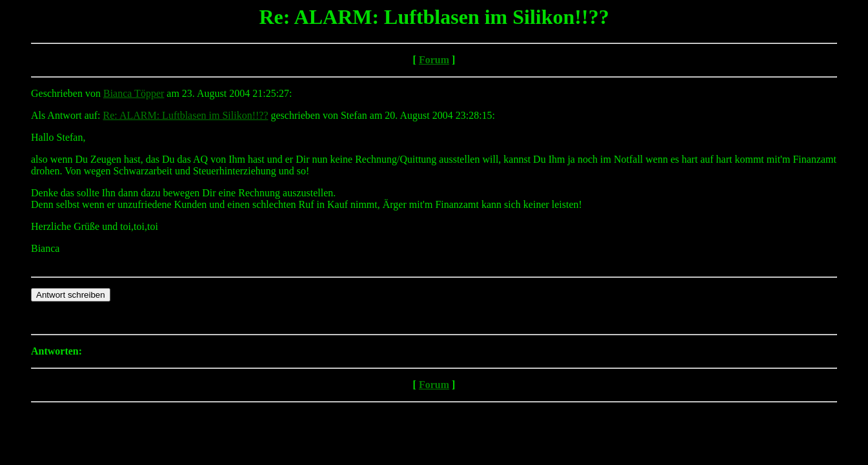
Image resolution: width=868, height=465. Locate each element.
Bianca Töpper (134, 93)
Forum (434, 60)
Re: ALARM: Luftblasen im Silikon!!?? (186, 115)
